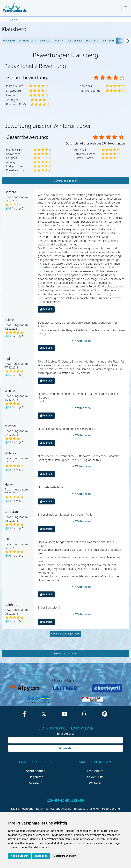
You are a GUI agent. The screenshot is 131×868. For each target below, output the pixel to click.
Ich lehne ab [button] (41, 856)
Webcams (45, 41)
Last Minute (95, 771)
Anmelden (65, 748)
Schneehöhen (36, 771)
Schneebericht (28, 41)
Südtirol (14, 20)
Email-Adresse (65, 734)
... (3, 20)
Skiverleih (108, 41)
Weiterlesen (81, 341)
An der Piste (95, 777)
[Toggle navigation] (125, 8)
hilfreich (46, 309)
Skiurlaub (92, 41)
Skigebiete (36, 777)
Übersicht (9, 41)
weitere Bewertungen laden (65, 634)
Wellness (95, 783)
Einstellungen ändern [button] (65, 856)
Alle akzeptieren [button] (20, 856)
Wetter (59, 41)
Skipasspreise (74, 41)
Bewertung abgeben (65, 181)
